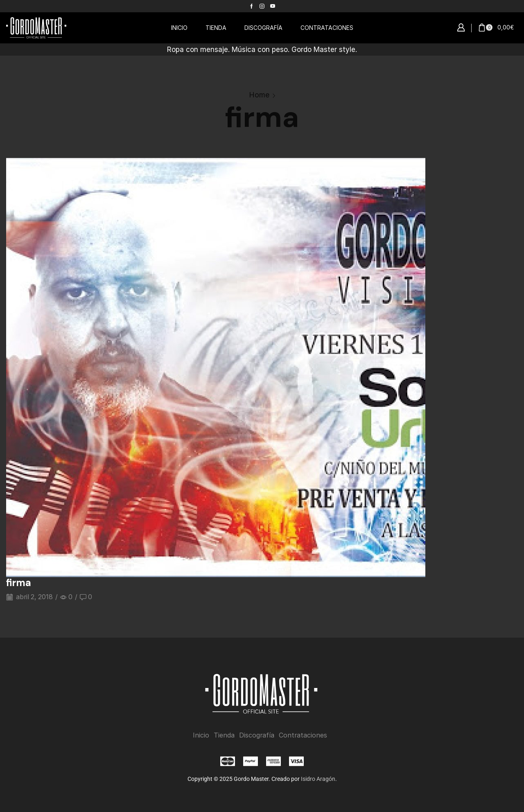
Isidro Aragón (318, 779)
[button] (461, 28)
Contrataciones (303, 735)
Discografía (257, 735)
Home (259, 95)
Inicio (201, 735)
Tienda (224, 735)
